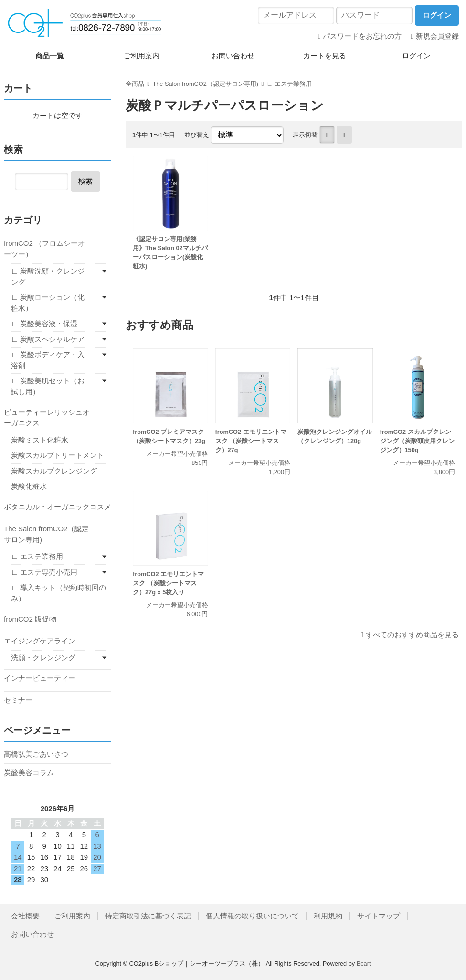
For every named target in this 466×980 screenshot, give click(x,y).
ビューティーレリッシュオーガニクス (47, 418)
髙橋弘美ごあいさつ (36, 754)
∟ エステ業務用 (289, 84)
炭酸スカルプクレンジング (54, 471)
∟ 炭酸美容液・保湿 (44, 323)
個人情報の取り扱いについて (252, 916)
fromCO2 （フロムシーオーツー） (44, 249)
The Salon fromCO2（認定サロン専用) (205, 84)
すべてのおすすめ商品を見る (412, 635)
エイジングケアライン (40, 641)
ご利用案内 (142, 56)
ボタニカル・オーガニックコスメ (58, 507)
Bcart (364, 964)
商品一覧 (50, 56)
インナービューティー (40, 678)
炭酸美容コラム (29, 773)
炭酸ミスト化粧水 (40, 440)
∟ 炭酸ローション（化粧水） (48, 303)
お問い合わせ (233, 56)
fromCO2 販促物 (30, 619)
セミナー (18, 700)
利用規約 (328, 916)
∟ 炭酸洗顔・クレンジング (48, 276)
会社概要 (25, 916)
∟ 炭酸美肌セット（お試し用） (48, 386)
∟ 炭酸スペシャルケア (48, 339)
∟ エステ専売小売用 (44, 572)
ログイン (416, 56)
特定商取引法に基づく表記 (148, 916)
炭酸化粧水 (29, 486)
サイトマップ (379, 916)
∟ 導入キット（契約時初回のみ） (58, 593)
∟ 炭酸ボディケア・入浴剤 (48, 360)
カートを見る (325, 56)
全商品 (135, 84)
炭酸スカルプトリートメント (58, 455)
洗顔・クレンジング (43, 658)
